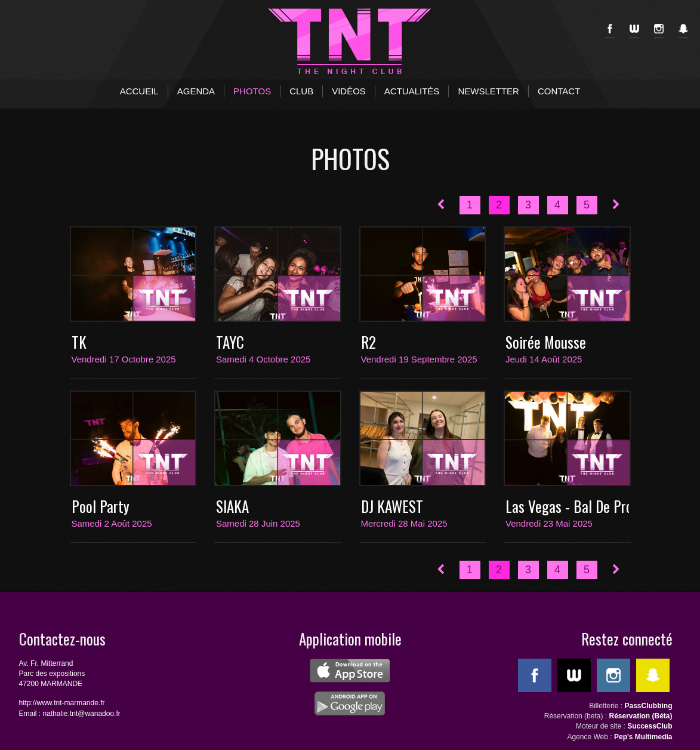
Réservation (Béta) (640, 716)
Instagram (659, 31)
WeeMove (634, 31)
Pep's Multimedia (643, 737)
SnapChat (683, 31)
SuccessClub (650, 726)
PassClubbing (648, 706)
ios (350, 671)
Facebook (610, 31)
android (350, 703)
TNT (350, 42)
